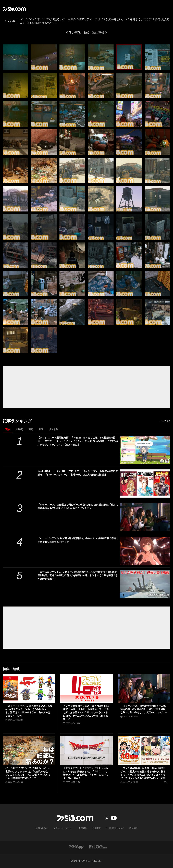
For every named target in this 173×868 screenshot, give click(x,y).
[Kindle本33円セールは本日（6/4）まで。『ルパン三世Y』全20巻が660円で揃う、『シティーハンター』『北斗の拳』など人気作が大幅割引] (145, 484)
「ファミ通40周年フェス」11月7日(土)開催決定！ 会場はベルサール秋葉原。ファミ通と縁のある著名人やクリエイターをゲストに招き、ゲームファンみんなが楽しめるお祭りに (86, 712)
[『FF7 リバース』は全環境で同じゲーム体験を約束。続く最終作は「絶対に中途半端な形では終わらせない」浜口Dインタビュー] (145, 517)
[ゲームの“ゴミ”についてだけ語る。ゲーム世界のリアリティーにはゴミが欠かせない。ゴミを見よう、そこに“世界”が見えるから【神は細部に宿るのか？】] (29, 751)
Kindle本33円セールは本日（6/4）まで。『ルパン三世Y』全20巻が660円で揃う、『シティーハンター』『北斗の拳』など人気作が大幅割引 (78, 473)
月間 (41, 429)
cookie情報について (115, 828)
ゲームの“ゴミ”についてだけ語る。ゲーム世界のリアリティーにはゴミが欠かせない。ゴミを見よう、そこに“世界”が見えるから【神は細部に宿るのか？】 (28, 773)
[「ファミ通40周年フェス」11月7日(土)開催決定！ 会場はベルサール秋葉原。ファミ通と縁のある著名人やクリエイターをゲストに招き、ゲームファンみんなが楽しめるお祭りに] (87, 688)
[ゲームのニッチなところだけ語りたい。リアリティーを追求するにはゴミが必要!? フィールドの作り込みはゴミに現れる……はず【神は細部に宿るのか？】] (16, 57)
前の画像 (75, 33)
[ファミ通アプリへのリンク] (76, 847)
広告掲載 (133, 828)
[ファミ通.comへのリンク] (14, 9)
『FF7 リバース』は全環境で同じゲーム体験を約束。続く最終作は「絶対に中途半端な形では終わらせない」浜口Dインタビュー (78, 506)
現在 (8, 429)
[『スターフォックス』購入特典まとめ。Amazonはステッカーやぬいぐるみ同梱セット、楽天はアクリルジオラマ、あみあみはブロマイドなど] (29, 688)
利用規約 (83, 828)
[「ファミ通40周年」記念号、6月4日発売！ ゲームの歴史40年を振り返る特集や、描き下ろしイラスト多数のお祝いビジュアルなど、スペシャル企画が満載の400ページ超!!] (144, 751)
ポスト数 (53, 429)
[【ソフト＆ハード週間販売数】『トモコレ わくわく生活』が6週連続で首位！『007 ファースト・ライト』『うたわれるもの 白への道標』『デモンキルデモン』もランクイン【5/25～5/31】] (145, 450)
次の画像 (98, 33)
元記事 (9, 21)
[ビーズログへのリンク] (98, 847)
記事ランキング (17, 421)
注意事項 (96, 828)
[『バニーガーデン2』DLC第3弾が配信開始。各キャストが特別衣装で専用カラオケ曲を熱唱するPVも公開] (145, 551)
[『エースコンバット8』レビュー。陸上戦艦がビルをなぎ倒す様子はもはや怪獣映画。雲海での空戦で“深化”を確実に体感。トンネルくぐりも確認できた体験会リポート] (145, 584)
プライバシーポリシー (63, 828)
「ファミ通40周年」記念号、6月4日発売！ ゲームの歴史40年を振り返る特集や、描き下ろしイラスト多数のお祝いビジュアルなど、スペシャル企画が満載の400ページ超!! (143, 773)
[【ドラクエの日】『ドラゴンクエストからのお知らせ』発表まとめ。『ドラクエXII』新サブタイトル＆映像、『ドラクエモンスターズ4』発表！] (87, 751)
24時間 (19, 429)
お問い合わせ (42, 828)
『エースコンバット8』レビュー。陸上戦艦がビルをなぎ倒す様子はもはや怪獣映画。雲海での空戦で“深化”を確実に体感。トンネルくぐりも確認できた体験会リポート (78, 575)
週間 (31, 429)
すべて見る (165, 421)
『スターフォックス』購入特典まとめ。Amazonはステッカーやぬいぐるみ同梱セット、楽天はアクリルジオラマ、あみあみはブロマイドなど (29, 711)
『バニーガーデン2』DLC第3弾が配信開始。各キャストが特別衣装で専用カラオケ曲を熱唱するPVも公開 (78, 540)
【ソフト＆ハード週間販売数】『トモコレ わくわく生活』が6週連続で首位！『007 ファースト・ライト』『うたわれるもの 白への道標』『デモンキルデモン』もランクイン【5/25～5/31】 (78, 441)
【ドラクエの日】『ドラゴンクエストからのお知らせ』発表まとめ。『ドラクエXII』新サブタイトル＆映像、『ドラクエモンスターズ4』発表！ (86, 773)
